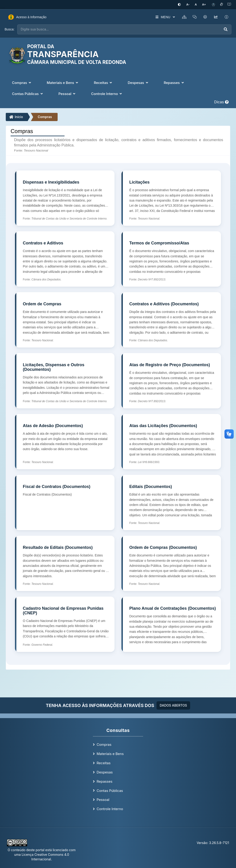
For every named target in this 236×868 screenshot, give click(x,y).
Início (16, 117)
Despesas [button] (138, 82)
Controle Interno (110, 809)
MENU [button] (163, 17)
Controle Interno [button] (107, 93)
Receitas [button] (103, 82)
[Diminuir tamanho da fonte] (190, 4)
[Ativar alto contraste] (182, 4)
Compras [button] (22, 82)
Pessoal (103, 799)
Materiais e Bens (110, 754)
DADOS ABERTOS (173, 705)
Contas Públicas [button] (28, 93)
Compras (45, 117)
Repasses (104, 781)
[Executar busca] (226, 29)
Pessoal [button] (68, 93)
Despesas (105, 772)
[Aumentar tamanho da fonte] (204, 4)
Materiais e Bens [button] (63, 82)
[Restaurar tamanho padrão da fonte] (197, 4)
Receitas (103, 763)
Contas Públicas (110, 790)
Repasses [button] (174, 82)
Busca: (10, 29)
